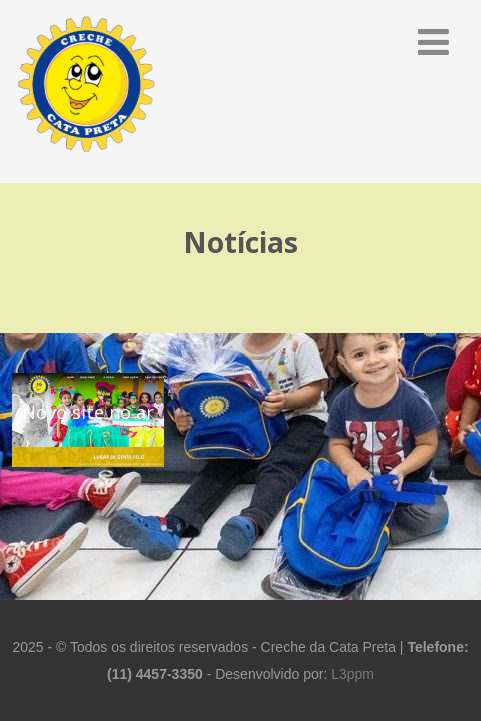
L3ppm (352, 674)
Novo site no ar (88, 412)
